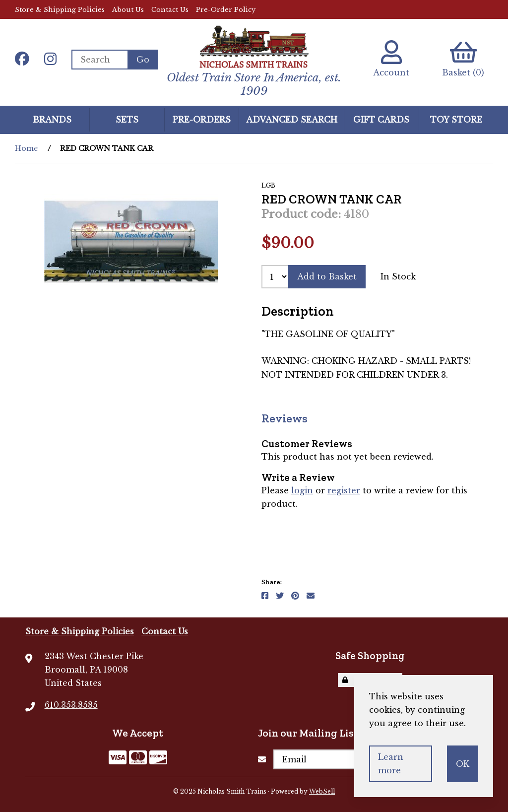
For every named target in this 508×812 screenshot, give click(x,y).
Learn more (391, 764)
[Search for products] (99, 60)
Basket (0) (463, 59)
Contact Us (170, 10)
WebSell (322, 791)
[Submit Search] (143, 60)
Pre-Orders (202, 120)
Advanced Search (292, 120)
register (344, 490)
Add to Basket (327, 276)
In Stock (398, 276)
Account (391, 59)
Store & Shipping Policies (60, 10)
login (302, 490)
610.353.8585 (71, 705)
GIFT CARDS (381, 120)
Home (26, 148)
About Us (128, 10)
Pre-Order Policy (226, 10)
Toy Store (456, 120)
